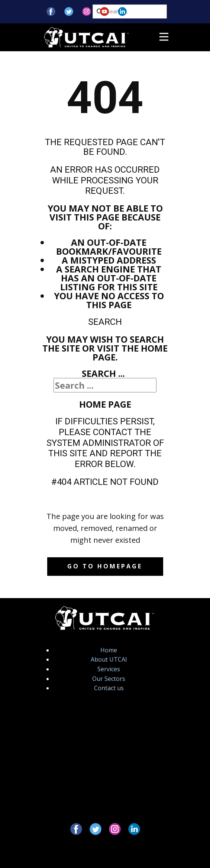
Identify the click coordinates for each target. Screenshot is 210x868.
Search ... (103, 373)
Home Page (105, 404)
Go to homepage (105, 566)
